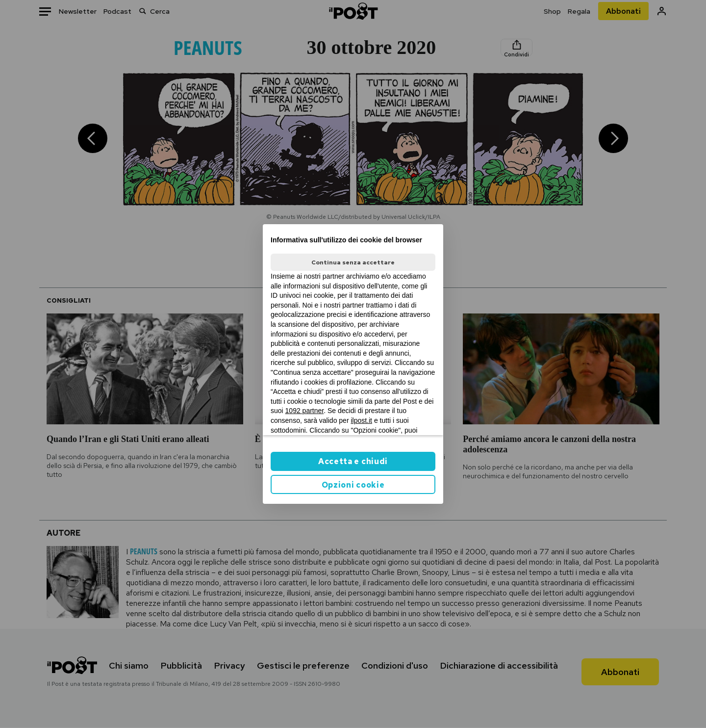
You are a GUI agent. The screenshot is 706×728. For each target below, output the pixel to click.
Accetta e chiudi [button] (353, 461)
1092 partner (305, 411)
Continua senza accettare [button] (353, 262)
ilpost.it (361, 420)
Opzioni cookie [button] (353, 485)
